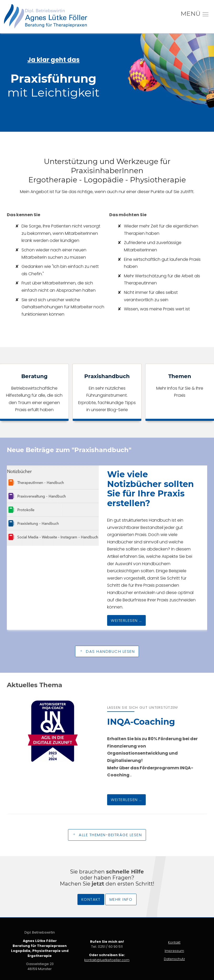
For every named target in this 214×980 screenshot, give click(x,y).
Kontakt (91, 899)
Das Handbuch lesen (110, 651)
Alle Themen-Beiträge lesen (110, 835)
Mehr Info (121, 899)
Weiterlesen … (124, 619)
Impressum (174, 951)
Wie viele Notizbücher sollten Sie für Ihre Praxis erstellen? (150, 489)
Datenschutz (174, 959)
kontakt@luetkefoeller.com (107, 960)
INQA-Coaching (141, 722)
